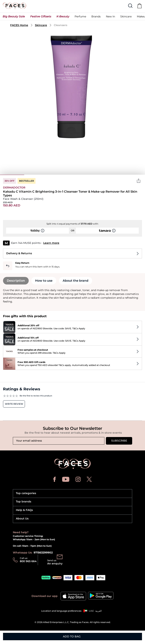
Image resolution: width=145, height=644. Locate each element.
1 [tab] (12, 175)
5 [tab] (109, 175)
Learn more (51, 243)
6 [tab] (133, 175)
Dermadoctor (14, 188)
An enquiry (55, 563)
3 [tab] (60, 175)
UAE (91, 611)
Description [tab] (16, 281)
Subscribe (119, 441)
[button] (14, 17)
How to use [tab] (44, 281)
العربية (98, 611)
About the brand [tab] (76, 281)
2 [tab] (36, 175)
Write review (14, 404)
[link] (96, 17)
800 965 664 (28, 561)
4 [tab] (85, 175)
